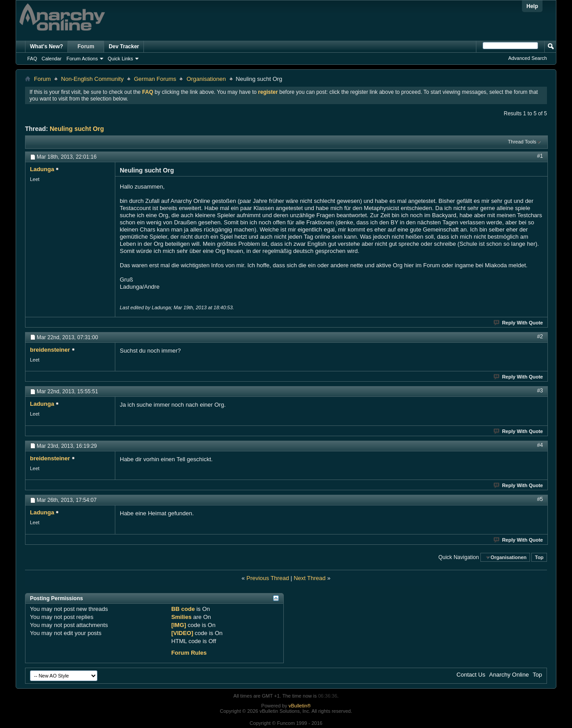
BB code (183, 609)
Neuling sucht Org (77, 129)
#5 (540, 499)
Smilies (181, 617)
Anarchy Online (509, 675)
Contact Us (471, 675)
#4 (540, 445)
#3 (540, 391)
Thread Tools (522, 142)
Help (532, 6)
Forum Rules (189, 653)
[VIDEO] (182, 633)
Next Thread (309, 578)
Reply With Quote (519, 323)
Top (539, 557)
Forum (86, 46)
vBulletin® (300, 706)
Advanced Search (528, 58)
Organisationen (206, 79)
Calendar (52, 59)
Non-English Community (93, 79)
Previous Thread (267, 578)
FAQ (32, 59)
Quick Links (120, 59)
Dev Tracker (124, 46)
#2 (540, 337)
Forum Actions (82, 59)
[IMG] (179, 625)
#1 (540, 156)
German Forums (155, 79)
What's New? (46, 46)
